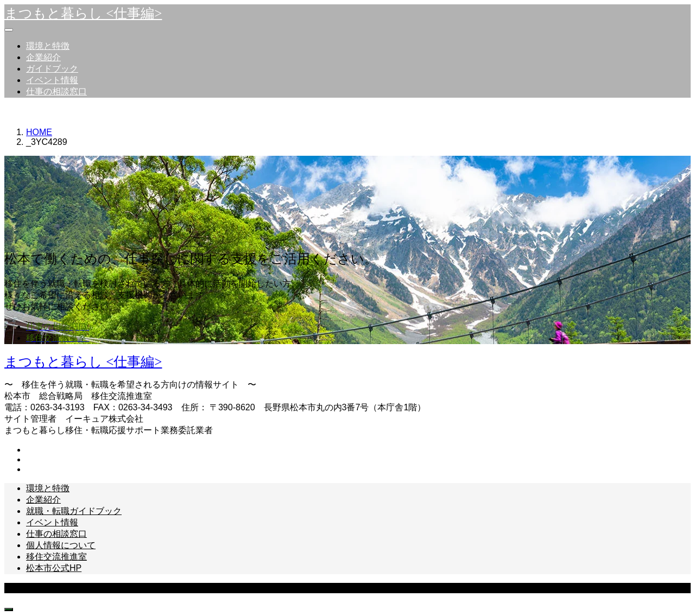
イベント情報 (52, 80)
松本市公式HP (54, 568)
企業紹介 (43, 57)
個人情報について (61, 545)
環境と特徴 (48, 46)
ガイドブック (52, 69)
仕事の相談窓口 (56, 91)
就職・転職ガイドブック (74, 511)
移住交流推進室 (56, 557)
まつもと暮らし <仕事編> (83, 13)
